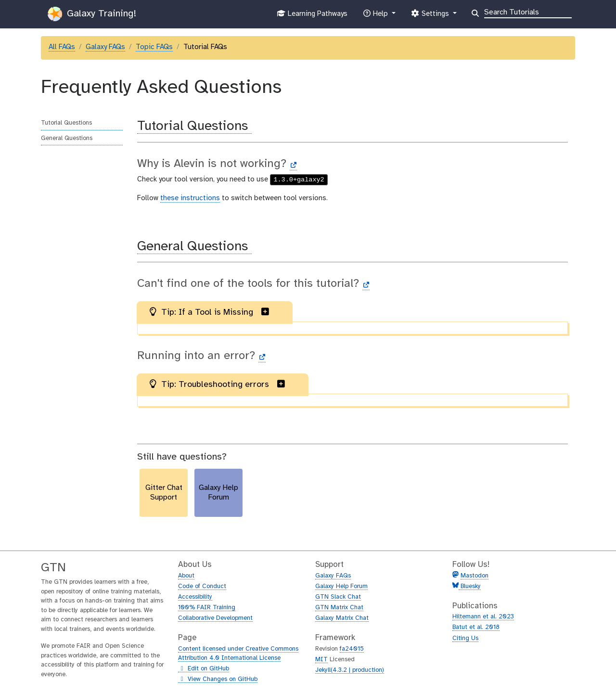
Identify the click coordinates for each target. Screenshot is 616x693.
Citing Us (465, 638)
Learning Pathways (312, 16)
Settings (431, 16)
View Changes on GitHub (218, 680)
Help (376, 16)
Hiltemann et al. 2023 (483, 617)
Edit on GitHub (204, 669)
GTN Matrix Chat (339, 608)
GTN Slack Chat (338, 597)
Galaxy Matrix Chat (342, 618)
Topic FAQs (154, 47)
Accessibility (195, 597)
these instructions (190, 198)
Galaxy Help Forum (341, 586)
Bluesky (470, 586)
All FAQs (62, 47)
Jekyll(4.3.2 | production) (350, 670)
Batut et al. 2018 (476, 627)
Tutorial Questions (66, 123)
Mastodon (475, 576)
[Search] (528, 12)
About (186, 576)
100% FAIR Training (207, 608)
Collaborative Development (215, 618)
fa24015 (352, 649)
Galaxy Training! (92, 14)
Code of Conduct (202, 586)
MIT (321, 660)
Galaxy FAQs (105, 47)
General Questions (67, 138)
